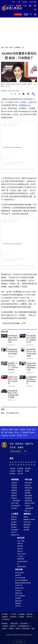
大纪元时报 (24, 623)
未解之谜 (14, 517)
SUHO (15, 315)
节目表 (13, 447)
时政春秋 (28, 490)
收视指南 (22, 614)
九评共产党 (19, 585)
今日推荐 (12, 471)
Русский (12, 435)
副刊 (7, 47)
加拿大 (17, 430)
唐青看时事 (28, 501)
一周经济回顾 (16, 501)
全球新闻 (14, 483)
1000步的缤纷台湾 (22, 563)
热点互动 (28, 485)
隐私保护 (30, 614)
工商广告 (18, 606)
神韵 (14, 2)
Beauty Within (22, 554)
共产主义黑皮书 (20, 596)
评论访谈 (28, 480)
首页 (2, 47)
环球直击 (14, 485)
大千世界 (20, 556)
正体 (31, 2)
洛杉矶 (23, 430)
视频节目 (29, 444)
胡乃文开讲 (27, 522)
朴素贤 (34, 102)
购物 (25, 451)
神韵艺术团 (14, 623)
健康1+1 (26, 517)
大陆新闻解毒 (29, 508)
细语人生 (28, 511)
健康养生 (27, 514)
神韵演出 (12, 474)
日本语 (19, 435)
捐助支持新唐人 (16, 451)
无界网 (18, 629)
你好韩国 (20, 546)
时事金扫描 (28, 488)
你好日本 (20, 543)
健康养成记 (27, 525)
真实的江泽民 (19, 588)
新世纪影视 (26, 629)
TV (26, 14)
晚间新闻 (14, 490)
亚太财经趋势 (16, 506)
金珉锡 (23, 102)
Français (5, 435)
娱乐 (11, 47)
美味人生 (20, 551)
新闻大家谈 (28, 483)
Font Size (28, 94)
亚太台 (17, 432)
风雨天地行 (19, 593)
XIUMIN (15, 102)
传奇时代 (18, 575)
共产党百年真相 (20, 578)
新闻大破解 (28, 496)
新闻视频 (15, 480)
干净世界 (5, 626)
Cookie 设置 (19, 642)
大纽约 (11, 430)
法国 (6, 432)
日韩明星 (17, 47)
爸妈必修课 (14, 530)
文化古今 (14, 532)
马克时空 (28, 506)
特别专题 (19, 570)
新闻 (11, 458)
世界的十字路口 (30, 503)
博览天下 (20, 471)
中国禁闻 (14, 488)
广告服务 (21, 617)
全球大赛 (20, 474)
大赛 (19, 2)
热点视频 (20, 468)
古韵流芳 (14, 522)
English (32, 432)
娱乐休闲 (21, 538)
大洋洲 (28, 430)
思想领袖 (28, 493)
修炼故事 (18, 603)
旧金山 (11, 432)
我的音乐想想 (21, 567)
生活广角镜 (21, 541)
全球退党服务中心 (24, 626)
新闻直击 (14, 493)
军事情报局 (28, 498)
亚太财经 (14, 508)
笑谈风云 (14, 519)
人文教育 (15, 514)
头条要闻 (12, 468)
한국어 (25, 435)
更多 (33, 629)
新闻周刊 (14, 496)
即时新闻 (28, 468)
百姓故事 (18, 598)
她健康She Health (29, 519)
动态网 (11, 629)
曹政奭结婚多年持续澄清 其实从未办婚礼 (13, 352)
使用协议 (5, 617)
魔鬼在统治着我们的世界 (23, 583)
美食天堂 (20, 549)
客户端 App (6, 619)
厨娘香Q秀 (21, 559)
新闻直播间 (18, 14)
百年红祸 (18, 591)
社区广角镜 (15, 503)
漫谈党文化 (19, 601)
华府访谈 (14, 498)
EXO (7, 102)
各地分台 (25, 2)
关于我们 (13, 614)
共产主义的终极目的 (22, 580)
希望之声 (13, 626)
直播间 (20, 447)
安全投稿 (13, 617)
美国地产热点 (15, 535)
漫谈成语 (14, 527)
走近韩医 (26, 530)
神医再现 (26, 527)
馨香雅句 (14, 525)
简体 (35, 2)
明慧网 (4, 629)
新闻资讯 (19, 444)
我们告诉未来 (19, 573)
